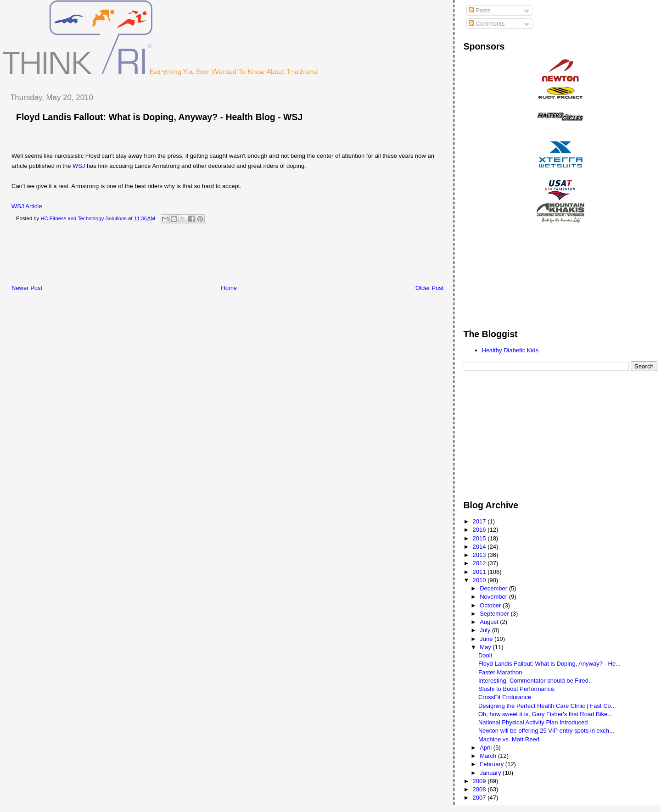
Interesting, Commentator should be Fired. (534, 681)
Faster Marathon (500, 672)
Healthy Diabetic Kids (510, 350)
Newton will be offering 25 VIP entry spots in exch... (546, 731)
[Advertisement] (169, 256)
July (486, 630)
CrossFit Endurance (505, 697)
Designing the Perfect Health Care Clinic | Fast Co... (547, 706)
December (494, 588)
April (487, 748)
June (487, 639)
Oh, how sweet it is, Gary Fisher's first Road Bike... (545, 714)
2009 (480, 781)
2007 (480, 798)
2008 (480, 789)
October (491, 605)
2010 (480, 580)
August (490, 622)
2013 (480, 555)
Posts (480, 10)
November (494, 597)
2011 (480, 572)
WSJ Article (27, 206)
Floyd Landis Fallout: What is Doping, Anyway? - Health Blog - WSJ (159, 117)
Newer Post (27, 288)
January (491, 773)
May (486, 647)
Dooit (485, 655)
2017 (480, 521)
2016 (480, 530)
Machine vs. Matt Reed (509, 739)
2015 (480, 538)
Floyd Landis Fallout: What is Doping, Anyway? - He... (549, 664)
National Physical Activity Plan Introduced (533, 722)
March (489, 756)
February (493, 764)
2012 (480, 563)
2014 (480, 547)
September (495, 614)
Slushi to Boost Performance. (517, 689)
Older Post (429, 288)
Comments (487, 24)
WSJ (79, 166)
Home (229, 288)
